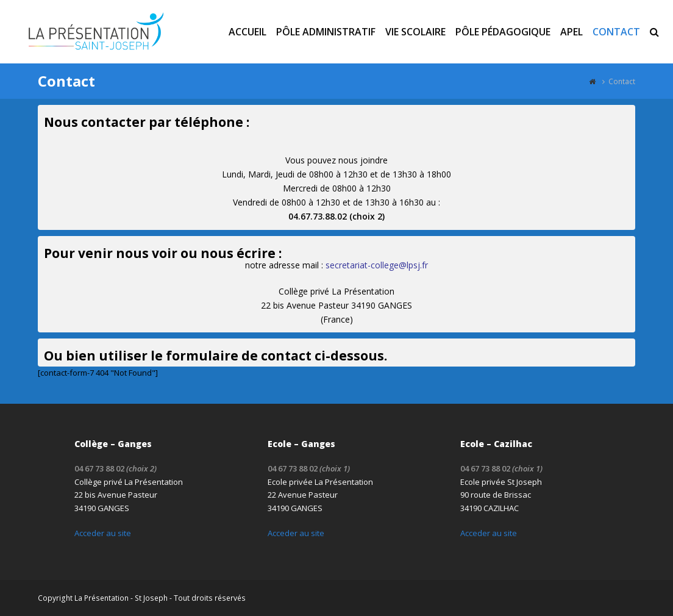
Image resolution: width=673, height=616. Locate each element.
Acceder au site (103, 533)
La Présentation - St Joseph (121, 598)
